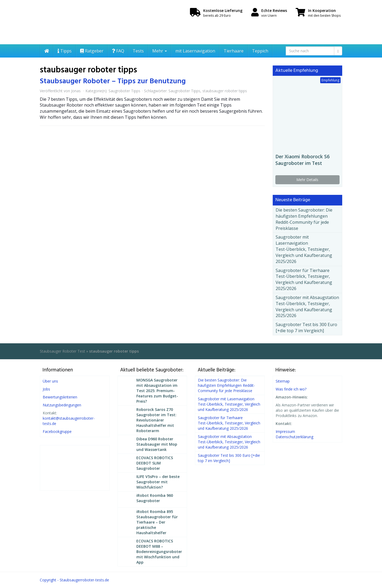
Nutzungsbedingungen (62, 405)
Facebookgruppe (57, 431)
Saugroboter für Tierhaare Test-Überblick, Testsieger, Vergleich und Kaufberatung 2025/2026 (304, 280)
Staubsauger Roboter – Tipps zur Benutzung (113, 81)
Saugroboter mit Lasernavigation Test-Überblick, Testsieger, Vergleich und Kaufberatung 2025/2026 (304, 249)
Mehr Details (307, 180)
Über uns (50, 381)
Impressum (285, 431)
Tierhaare (234, 51)
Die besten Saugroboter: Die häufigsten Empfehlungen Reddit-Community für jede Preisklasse (304, 219)
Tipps (65, 51)
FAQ (118, 51)
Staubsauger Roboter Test (62, 351)
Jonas (76, 91)
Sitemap (283, 381)
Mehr (160, 51)
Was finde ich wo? (291, 389)
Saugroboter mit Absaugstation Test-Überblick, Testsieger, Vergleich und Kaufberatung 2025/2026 (307, 307)
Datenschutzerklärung (294, 437)
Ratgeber (92, 51)
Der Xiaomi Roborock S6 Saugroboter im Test (302, 160)
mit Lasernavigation (195, 51)
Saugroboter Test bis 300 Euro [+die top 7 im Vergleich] (306, 328)
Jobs (46, 389)
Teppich (260, 51)
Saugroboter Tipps (124, 91)
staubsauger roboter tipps (225, 91)
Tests (138, 51)
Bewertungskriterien (60, 397)
